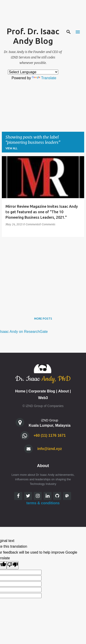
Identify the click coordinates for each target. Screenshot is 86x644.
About (64, 391)
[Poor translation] (13, 565)
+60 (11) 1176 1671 (50, 435)
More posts (43, 319)
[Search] (69, 32)
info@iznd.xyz (50, 449)
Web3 (43, 398)
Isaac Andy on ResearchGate (24, 332)
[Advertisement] (43, 273)
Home (20, 391)
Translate (44, 78)
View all (11, 148)
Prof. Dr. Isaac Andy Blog (33, 36)
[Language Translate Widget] (33, 72)
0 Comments (31, 224)
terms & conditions (43, 503)
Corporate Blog (42, 391)
